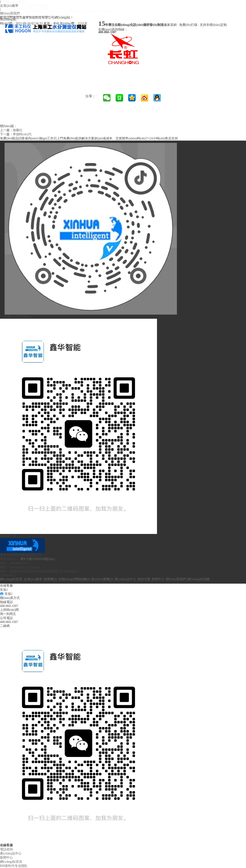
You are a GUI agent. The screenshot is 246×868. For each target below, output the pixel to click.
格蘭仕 (18, 130)
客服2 (6, 594)
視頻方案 (144, 579)
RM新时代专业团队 (14, 866)
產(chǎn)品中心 (125, 579)
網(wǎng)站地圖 (198, 579)
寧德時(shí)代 (22, 134)
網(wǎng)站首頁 (11, 579)
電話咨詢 (6, 849)
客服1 (4, 590)
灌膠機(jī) (50, 579)
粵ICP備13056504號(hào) (37, 559)
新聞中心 (158, 579)
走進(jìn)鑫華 (9, 6)
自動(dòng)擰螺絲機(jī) (74, 579)
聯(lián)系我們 (10, 13)
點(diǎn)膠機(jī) (102, 579)
